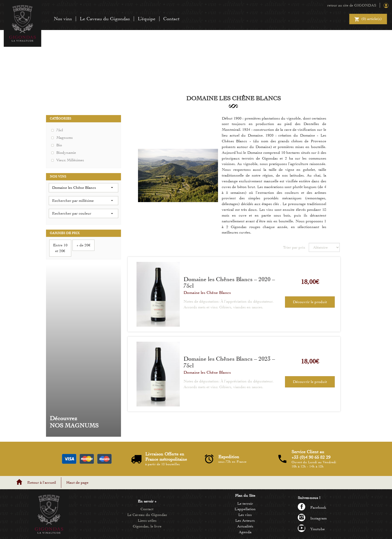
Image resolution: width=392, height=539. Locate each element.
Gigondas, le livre (147, 526)
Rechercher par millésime (82, 201)
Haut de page (77, 482)
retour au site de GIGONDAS (352, 5)
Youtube (311, 529)
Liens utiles (147, 520)
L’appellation (245, 509)
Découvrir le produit (310, 302)
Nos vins (63, 19)
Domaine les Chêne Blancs (207, 293)
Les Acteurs (245, 520)
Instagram (312, 518)
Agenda (245, 532)
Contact (171, 19)
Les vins (245, 515)
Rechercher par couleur (82, 213)
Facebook (312, 507)
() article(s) (368, 20)
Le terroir (245, 503)
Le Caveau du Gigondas (105, 19)
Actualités (245, 526)
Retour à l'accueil (42, 482)
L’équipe (147, 19)
